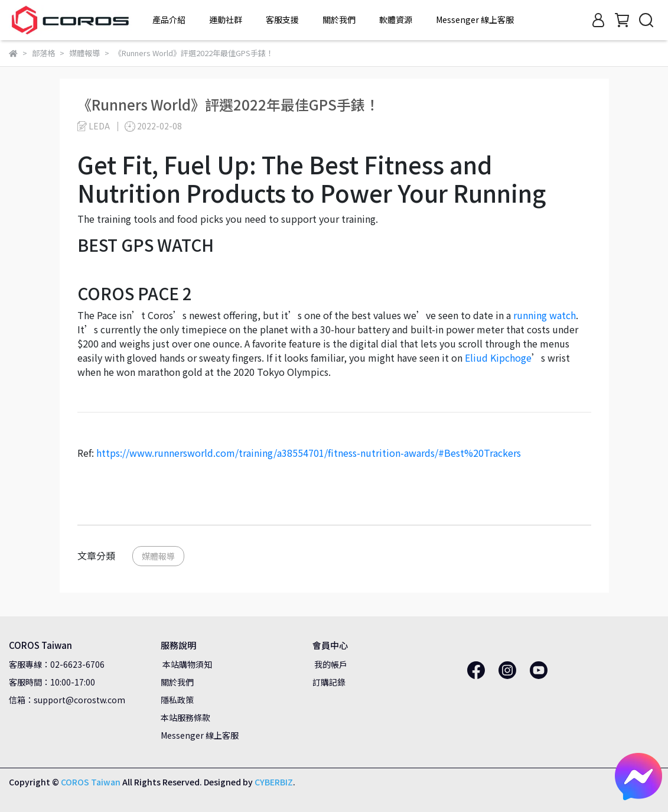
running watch (545, 315)
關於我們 (177, 682)
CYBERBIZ (274, 782)
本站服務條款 (185, 717)
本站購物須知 (186, 664)
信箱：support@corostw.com (67, 700)
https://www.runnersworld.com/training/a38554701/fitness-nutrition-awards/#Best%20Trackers (309, 453)
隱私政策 (177, 700)
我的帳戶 (330, 664)
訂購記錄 (329, 682)
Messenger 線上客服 (475, 20)
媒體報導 (158, 556)
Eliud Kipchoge (498, 358)
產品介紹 (169, 20)
